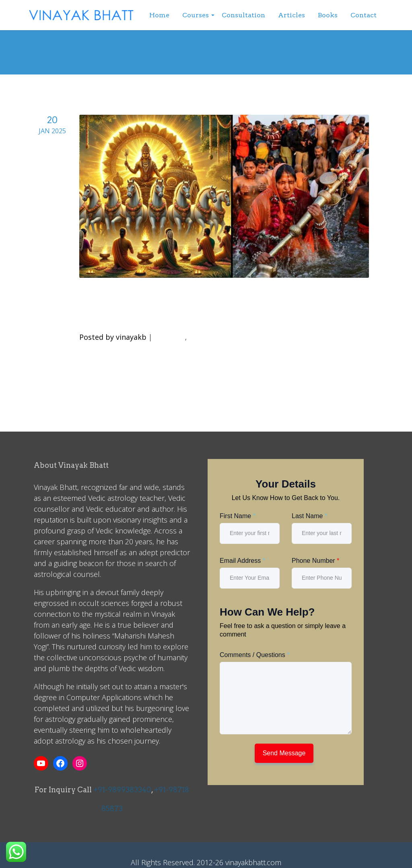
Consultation (243, 15)
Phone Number (315, 561)
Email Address (242, 561)
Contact (364, 15)
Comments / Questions (254, 655)
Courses (196, 15)
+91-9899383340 (122, 790)
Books (328, 15)
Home (159, 15)
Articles (291, 15)
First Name (238, 516)
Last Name (309, 516)
